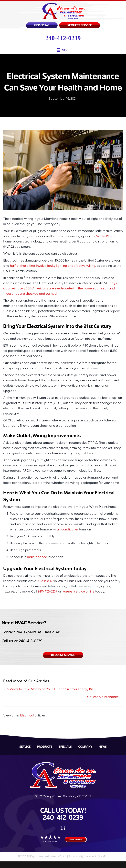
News (103, 747)
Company (85, 747)
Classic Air (46, 581)
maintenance (37, 557)
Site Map (103, 857)
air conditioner (68, 530)
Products (45, 747)
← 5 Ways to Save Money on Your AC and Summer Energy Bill (48, 689)
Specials (65, 747)
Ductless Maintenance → (104, 697)
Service (25, 747)
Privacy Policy (58, 857)
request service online (78, 592)
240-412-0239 (63, 38)
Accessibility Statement (82, 857)
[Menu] (63, 50)
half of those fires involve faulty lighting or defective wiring (53, 266)
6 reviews (52, 842)
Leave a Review (76, 839)
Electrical (27, 716)
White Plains (105, 236)
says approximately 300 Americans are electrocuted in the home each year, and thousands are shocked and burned (60, 289)
